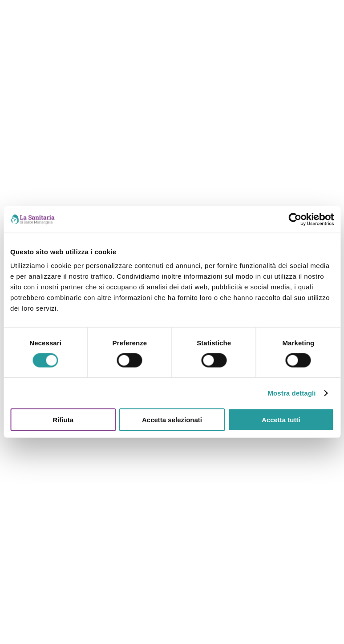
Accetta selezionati (172, 420)
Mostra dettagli (291, 393)
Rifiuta (63, 420)
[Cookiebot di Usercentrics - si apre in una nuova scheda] (295, 219)
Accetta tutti (281, 420)
